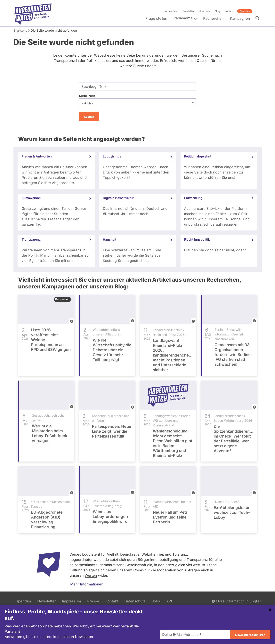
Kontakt (229, 11)
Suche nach (87, 96)
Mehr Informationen (87, 584)
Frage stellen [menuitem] (156, 18)
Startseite (20, 30)
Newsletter (188, 11)
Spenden (245, 11)
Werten (91, 575)
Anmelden (171, 11)
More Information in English (237, 601)
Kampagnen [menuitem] (240, 18)
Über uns (204, 11)
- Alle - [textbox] (87, 103)
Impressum (72, 601)
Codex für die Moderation (155, 570)
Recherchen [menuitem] (213, 18)
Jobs (156, 601)
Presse (93, 601)
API (169, 601)
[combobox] (138, 103)
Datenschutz (135, 601)
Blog (217, 11)
